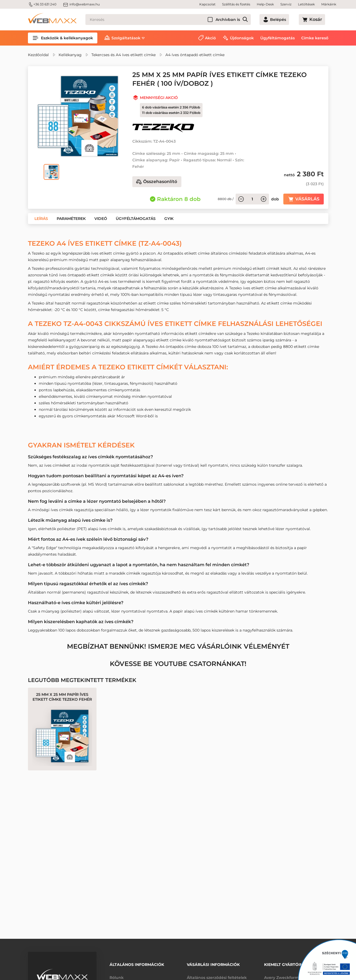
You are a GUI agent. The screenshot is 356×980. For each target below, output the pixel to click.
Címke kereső (315, 38)
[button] (41, 219)
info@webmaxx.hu (81, 4)
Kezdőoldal (38, 55)
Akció (210, 38)
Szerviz (286, 4)
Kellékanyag (70, 55)
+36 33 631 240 (42, 4)
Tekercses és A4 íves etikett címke (124, 55)
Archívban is (246, 20)
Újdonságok (242, 38)
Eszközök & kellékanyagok (63, 38)
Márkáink (329, 4)
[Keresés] (177, 20)
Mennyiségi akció (159, 98)
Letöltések (306, 4)
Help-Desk (265, 4)
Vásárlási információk (213, 963)
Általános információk (137, 963)
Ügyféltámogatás (278, 38)
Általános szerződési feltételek (217, 974)
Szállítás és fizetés (236, 4)
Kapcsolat (207, 4)
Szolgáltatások (126, 38)
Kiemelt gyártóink (285, 963)
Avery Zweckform (281, 974)
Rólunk (117, 974)
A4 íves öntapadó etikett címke (195, 55)
